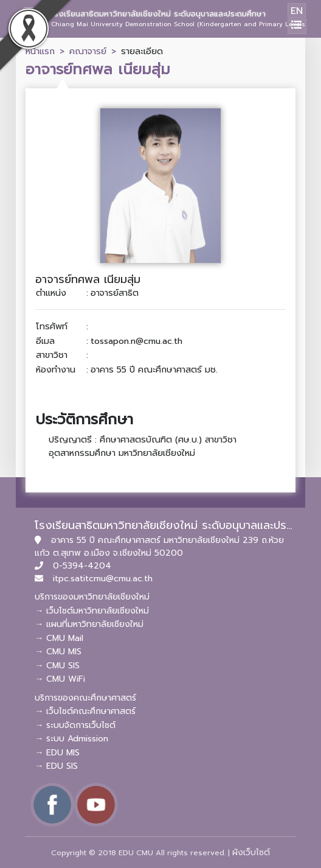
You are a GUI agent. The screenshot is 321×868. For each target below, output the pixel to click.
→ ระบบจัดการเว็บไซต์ (75, 725)
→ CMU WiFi (60, 679)
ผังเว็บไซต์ (251, 852)
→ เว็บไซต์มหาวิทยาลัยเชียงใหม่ (92, 611)
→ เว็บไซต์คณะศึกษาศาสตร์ (85, 711)
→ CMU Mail (59, 638)
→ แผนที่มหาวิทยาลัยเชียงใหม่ (89, 624)
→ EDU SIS (56, 766)
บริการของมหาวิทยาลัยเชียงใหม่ (92, 597)
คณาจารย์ (88, 51)
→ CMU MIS (58, 652)
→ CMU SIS (57, 666)
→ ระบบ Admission (71, 739)
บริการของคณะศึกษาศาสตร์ (85, 698)
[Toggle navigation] (297, 26)
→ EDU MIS (57, 753)
